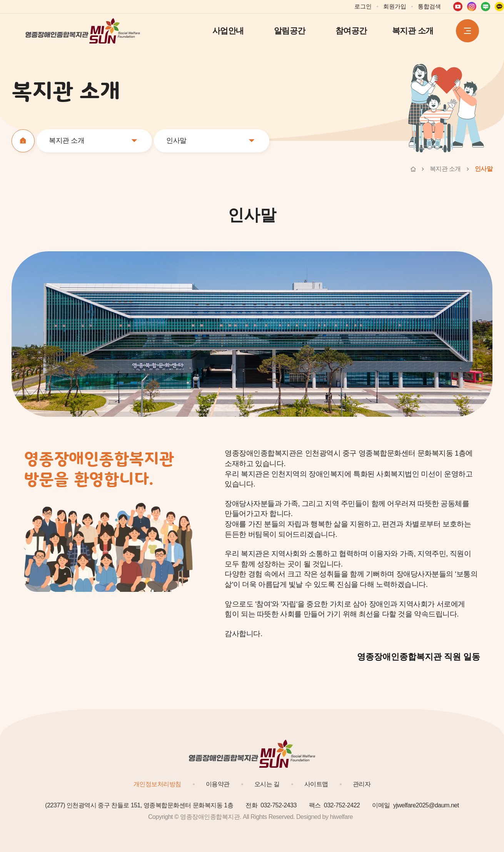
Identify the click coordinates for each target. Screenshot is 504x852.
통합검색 (429, 6)
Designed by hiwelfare (325, 817)
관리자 (362, 784)
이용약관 (218, 784)
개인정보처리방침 (157, 784)
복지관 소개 (413, 31)
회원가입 (395, 6)
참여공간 (351, 31)
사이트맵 (316, 784)
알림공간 (290, 31)
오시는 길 (267, 784)
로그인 (363, 6)
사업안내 (228, 31)
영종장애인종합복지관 (83, 31)
